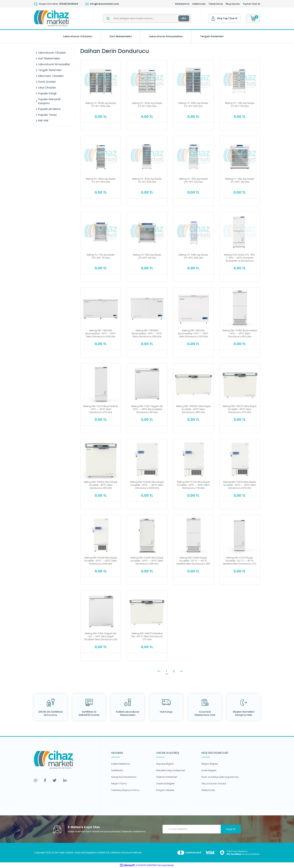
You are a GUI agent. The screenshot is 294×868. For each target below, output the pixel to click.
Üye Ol (234, 18)
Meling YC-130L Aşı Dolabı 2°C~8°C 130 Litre (240, 180)
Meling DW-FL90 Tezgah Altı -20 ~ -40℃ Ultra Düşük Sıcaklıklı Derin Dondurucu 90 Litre (101, 636)
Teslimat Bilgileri (165, 784)
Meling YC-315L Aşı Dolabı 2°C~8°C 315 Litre (193, 180)
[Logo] (51, 19)
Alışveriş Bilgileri (165, 764)
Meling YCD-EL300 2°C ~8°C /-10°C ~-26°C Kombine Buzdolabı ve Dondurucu (240, 258)
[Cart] (253, 18)
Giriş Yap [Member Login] (222, 18)
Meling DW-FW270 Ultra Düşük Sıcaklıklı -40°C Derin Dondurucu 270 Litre (240, 409)
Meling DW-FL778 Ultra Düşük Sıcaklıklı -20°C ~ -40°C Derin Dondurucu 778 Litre (193, 485)
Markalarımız (182, 4)
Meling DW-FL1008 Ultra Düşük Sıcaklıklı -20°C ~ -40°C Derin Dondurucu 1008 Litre (147, 485)
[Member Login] (213, 19)
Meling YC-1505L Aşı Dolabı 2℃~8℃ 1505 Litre (101, 105)
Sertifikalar (117, 770)
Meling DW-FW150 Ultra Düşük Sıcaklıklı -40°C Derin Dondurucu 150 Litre (101, 485)
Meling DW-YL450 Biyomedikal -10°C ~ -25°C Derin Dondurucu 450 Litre (240, 334)
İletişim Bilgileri (210, 764)
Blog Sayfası (233, 4)
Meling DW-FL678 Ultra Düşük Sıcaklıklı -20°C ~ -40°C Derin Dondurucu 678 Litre (240, 485)
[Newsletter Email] (202, 829)
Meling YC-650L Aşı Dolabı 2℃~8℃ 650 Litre (101, 180)
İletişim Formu (119, 784)
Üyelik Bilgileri (209, 770)
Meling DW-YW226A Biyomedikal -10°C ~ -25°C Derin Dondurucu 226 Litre (193, 334)
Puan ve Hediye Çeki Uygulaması (220, 777)
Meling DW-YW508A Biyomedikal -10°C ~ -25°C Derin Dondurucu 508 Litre (101, 334)
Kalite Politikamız (121, 764)
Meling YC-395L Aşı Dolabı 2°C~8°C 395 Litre (193, 256)
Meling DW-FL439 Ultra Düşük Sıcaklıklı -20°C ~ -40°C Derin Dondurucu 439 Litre (147, 561)
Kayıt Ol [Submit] (231, 829)
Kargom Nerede (165, 790)
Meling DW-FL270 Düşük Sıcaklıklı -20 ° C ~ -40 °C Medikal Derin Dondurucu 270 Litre (240, 561)
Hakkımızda (199, 4)
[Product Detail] (101, 63)
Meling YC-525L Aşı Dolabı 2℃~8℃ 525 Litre (147, 180)
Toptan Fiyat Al (251, 4)
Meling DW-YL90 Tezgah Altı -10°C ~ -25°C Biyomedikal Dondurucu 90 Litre (147, 409)
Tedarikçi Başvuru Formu (125, 790)
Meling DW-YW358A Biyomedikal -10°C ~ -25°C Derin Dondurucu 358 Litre (147, 334)
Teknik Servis (216, 4)
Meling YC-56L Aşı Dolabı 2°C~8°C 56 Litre (147, 256)
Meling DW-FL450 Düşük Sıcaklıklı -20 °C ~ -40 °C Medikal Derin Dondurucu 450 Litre (193, 561)
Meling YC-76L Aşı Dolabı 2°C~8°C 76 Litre (101, 256)
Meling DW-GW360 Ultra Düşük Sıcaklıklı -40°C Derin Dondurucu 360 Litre (193, 409)
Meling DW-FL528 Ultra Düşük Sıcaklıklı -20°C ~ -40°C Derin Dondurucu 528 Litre (101, 561)
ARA (184, 18)
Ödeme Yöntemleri (167, 777)
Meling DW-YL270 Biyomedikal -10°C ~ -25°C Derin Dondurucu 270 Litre (101, 409)
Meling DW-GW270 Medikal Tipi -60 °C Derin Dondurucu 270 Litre (147, 636)
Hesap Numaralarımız (124, 777)
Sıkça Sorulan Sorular (214, 784)
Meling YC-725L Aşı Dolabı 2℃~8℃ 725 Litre (240, 105)
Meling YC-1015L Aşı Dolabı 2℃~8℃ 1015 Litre (193, 105)
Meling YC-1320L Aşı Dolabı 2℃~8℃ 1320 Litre (147, 105)
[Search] (147, 18)
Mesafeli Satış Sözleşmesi (171, 770)
